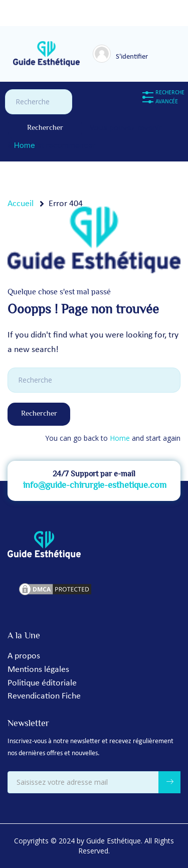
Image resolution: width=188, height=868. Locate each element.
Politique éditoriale (42, 683)
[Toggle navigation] (153, 52)
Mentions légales (38, 670)
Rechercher (45, 128)
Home (25, 145)
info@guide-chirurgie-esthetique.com (95, 486)
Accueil (21, 204)
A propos (24, 656)
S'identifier (132, 57)
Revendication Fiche (44, 696)
